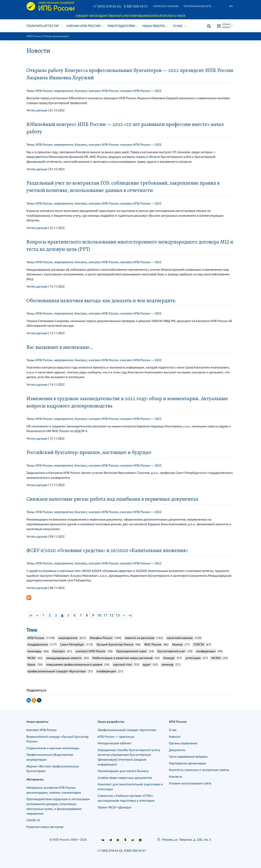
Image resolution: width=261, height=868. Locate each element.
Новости (175, 737)
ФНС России (153, 644)
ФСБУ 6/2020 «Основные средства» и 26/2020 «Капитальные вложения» (107, 550)
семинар (167, 664)
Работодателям (123, 26)
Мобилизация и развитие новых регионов (123, 658)
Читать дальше (37, 110)
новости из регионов (140, 638)
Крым (31, 664)
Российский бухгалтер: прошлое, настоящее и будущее (89, 452)
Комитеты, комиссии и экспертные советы (199, 770)
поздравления (38, 644)
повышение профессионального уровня (74, 664)
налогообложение (180, 638)
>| (130, 615)
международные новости (64, 658)
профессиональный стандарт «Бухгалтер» (57, 671)
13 (118, 615)
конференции (106, 671)
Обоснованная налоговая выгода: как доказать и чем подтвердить (101, 300)
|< (31, 615)
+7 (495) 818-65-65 (107, 6)
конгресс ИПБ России (104, 91)
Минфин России (101, 638)
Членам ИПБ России (85, 26)
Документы (177, 750)
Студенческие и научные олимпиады (53, 748)
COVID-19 (33, 820)
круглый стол (123, 664)
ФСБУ (31, 658)
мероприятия (64, 91)
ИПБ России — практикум (116, 737)
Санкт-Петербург (72, 644)
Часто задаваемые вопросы (188, 756)
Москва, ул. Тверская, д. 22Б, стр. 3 (184, 840)
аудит (147, 664)
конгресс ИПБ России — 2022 (141, 91)
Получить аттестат (44, 26)
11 (105, 615)
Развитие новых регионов (45, 827)
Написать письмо (166, 6)
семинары (34, 651)
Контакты (176, 777)
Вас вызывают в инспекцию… (60, 347)
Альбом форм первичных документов (125, 778)
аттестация (193, 658)
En (231, 6)
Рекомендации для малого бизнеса (123, 771)
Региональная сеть (198, 6)
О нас (180, 26)
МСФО (216, 658)
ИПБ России (34, 36)
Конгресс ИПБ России (42, 730)
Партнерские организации (187, 763)
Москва (177, 644)
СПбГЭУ (199, 644)
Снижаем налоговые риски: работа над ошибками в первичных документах (112, 499)
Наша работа (155, 26)
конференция (206, 651)
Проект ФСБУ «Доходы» (115, 807)
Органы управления (183, 743)
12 (112, 615)
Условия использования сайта (190, 783)
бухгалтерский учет (171, 651)
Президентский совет (132, 651)
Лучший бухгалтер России (115, 644)
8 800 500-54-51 (136, 6)
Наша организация (56, 36)
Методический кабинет (114, 743)
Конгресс (81, 91)
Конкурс (169, 658)
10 (99, 615)
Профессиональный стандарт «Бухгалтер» (127, 730)
